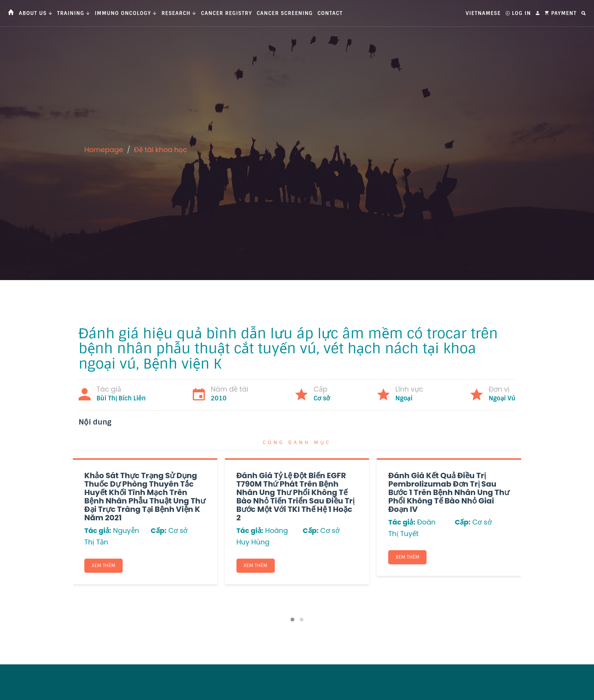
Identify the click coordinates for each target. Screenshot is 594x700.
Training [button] (74, 13)
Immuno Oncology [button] (126, 13)
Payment (561, 13)
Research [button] (179, 13)
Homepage (104, 150)
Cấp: (158, 530)
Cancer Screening (285, 13)
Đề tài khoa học (161, 150)
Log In (518, 13)
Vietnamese (483, 13)
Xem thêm (104, 566)
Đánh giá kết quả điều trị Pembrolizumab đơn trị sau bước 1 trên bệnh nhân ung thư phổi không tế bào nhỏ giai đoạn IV (449, 492)
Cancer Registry (227, 13)
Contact (330, 13)
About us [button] (36, 13)
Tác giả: (98, 530)
